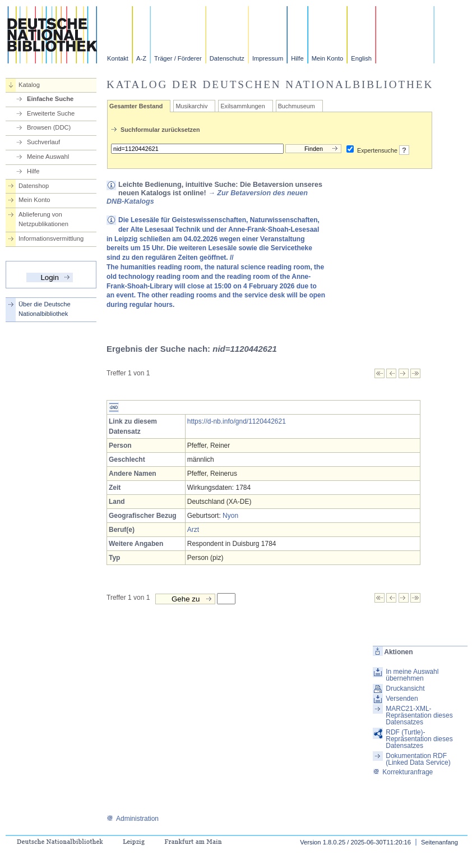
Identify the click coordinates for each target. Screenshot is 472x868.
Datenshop (34, 186)
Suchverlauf (43, 142)
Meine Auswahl (48, 157)
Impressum (268, 58)
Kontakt (118, 58)
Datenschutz (227, 58)
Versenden (402, 699)
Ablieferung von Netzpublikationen (43, 219)
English (361, 58)
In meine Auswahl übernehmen (412, 675)
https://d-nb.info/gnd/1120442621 (237, 421)
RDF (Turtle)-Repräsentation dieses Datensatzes (419, 739)
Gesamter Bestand (136, 106)
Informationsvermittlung (51, 238)
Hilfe (297, 58)
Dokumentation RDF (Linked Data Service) (418, 759)
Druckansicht (405, 688)
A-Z (141, 58)
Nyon (230, 516)
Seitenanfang (439, 842)
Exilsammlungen (242, 106)
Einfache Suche (50, 99)
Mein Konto (328, 58)
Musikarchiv (191, 106)
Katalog (29, 85)
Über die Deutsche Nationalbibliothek (45, 309)
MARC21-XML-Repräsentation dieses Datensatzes (419, 715)
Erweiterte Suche (51, 113)
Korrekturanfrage (403, 772)
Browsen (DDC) (49, 127)
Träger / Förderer (178, 58)
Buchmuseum (297, 106)
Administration (133, 819)
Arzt (193, 530)
